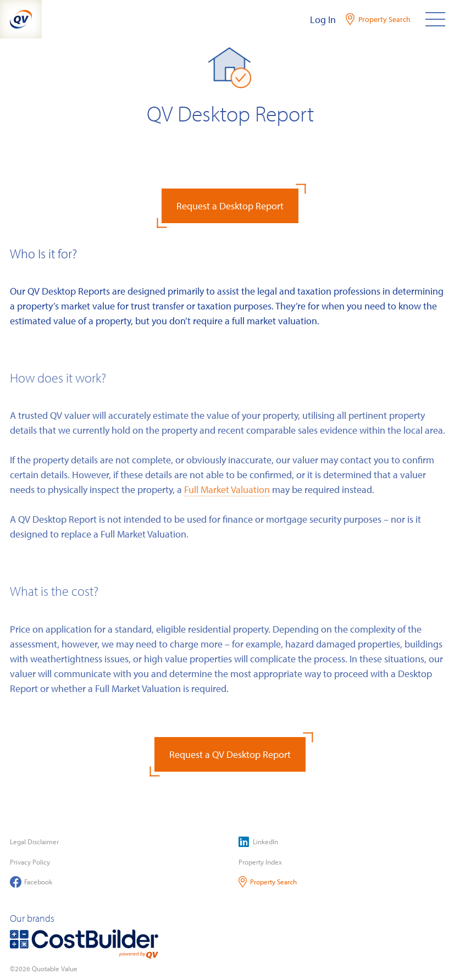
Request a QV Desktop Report (230, 754)
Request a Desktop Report (230, 206)
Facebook (31, 882)
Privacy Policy (30, 862)
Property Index (260, 862)
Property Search (268, 882)
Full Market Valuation (227, 489)
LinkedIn (258, 842)
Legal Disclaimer (34, 841)
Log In (323, 20)
